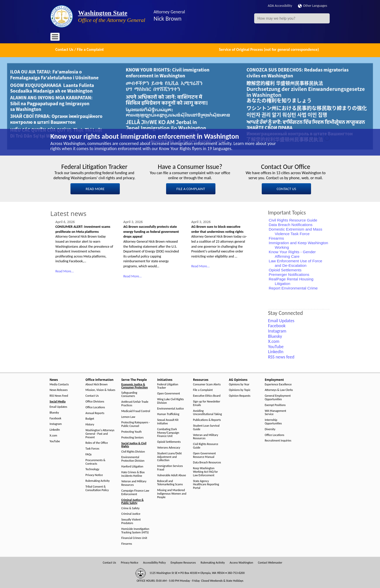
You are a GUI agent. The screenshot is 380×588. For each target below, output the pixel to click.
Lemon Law (128, 416)
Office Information (96, 38)
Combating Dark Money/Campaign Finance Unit (168, 432)
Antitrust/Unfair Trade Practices (135, 403)
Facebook (55, 418)
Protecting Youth (131, 431)
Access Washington (241, 562)
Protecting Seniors (132, 437)
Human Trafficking (168, 414)
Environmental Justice (171, 408)
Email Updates (58, 406)
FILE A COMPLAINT (191, 188)
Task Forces (92, 448)
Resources (173, 38)
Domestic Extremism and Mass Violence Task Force (296, 231)
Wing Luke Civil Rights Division (171, 401)
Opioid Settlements (285, 269)
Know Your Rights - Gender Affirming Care (292, 254)
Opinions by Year (239, 384)
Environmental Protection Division (133, 458)
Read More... (65, 271)
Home (58, 38)
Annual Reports (95, 412)
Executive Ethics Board (207, 395)
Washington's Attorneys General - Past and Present (100, 433)
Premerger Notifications (289, 274)
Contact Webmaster (270, 562)
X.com (53, 435)
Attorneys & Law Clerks (279, 390)
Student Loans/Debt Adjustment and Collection (169, 456)
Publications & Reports (207, 419)
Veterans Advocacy (169, 447)
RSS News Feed (59, 395)
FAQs (89, 454)
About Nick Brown (97, 384)
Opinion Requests (240, 395)
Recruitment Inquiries (278, 440)
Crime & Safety (130, 508)
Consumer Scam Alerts (207, 384)
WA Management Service (275, 412)
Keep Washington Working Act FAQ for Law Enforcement (205, 471)
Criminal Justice (131, 513)
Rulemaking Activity (98, 480)
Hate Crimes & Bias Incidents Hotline (133, 473)
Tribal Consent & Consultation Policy (97, 488)
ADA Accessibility (280, 6)
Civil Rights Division (133, 451)
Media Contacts (59, 384)
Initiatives (153, 38)
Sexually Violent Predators (131, 521)
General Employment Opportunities (278, 397)
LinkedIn (55, 429)
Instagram (56, 424)
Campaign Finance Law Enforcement (135, 492)
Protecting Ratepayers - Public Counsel (136, 424)
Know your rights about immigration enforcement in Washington (145, 136)
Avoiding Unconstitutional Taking (207, 412)
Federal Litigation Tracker (168, 385)
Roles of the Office (97, 442)
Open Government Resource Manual (204, 454)
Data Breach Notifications (291, 224)
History (90, 424)
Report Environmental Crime (293, 288)
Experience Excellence (278, 384)
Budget (90, 418)
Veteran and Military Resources (134, 483)
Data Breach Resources (207, 462)
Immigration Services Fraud (170, 467)
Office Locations (95, 407)
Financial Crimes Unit (134, 538)
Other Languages (313, 6)
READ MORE (95, 188)
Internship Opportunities (273, 421)
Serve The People (127, 38)
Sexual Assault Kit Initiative (168, 421)
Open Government (169, 393)
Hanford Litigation (132, 466)
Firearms (276, 238)
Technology (92, 469)
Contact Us (92, 395)
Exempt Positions (275, 404)
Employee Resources (183, 562)
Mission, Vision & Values (100, 390)
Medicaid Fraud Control (136, 410)
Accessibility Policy (155, 562)
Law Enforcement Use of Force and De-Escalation (296, 263)
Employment (220, 38)
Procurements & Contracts (96, 461)
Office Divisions (95, 401)
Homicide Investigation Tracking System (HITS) (135, 530)
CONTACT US (286, 188)
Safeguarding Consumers (129, 394)
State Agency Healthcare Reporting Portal (206, 484)
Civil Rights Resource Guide (293, 220)
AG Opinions (196, 38)
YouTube (55, 441)
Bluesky (54, 412)
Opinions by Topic (240, 390)
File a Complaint (203, 390)
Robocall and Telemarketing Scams (170, 482)
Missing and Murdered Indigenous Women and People (172, 493)
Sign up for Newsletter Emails (207, 403)
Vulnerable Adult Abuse (172, 475)
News (72, 38)
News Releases (59, 390)
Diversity (270, 429)
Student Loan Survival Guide (206, 427)
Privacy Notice (94, 475)
